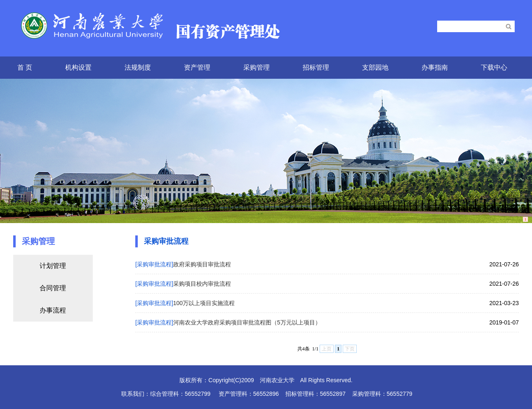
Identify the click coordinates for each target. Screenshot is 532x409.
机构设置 (78, 67)
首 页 (25, 67)
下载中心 (494, 67)
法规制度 (138, 67)
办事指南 (435, 67)
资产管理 (197, 67)
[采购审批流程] (154, 264)
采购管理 (257, 67)
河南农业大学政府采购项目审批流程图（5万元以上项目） (247, 322)
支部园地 (375, 67)
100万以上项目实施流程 (204, 303)
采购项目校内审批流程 (202, 284)
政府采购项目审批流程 (202, 264)
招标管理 (316, 67)
